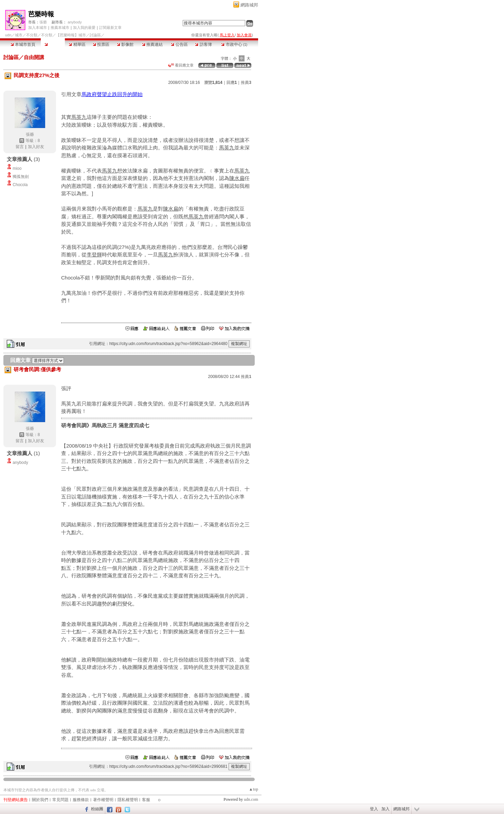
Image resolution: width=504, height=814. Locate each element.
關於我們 (40, 800)
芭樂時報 (41, 14)
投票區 (101, 44)
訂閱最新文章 (110, 28)
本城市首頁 (23, 44)
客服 (146, 800)
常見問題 (60, 800)
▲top (254, 789)
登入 (374, 809)
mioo (17, 168)
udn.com (251, 799)
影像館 (125, 44)
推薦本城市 (60, 28)
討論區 (53, 44)
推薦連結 (152, 44)
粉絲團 (97, 809)
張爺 (43, 22)
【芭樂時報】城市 (71, 35)
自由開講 (34, 57)
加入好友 (36, 147)
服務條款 (81, 800)
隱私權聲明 (128, 800)
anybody (75, 22)
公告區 (179, 44)
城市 (19, 35)
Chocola (20, 185)
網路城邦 (249, 5)
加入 (385, 809)
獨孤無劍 (21, 177)
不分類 (32, 35)
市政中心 (234, 44)
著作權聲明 (103, 800)
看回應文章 (181, 65)
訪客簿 (203, 44)
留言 (20, 147)
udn (8, 35)
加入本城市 (38, 28)
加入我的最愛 (84, 28)
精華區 (77, 44)
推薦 (246, 83)
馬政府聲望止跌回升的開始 (112, 94)
